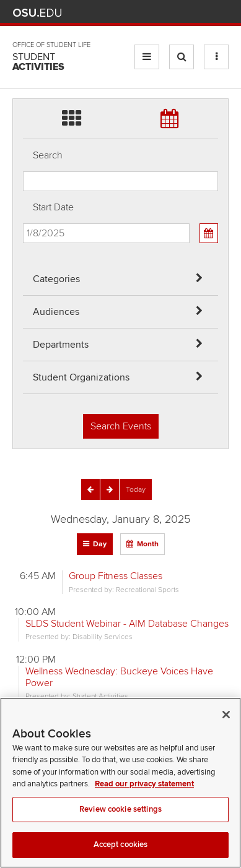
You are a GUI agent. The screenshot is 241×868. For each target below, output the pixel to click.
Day (100, 544)
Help (130, 13)
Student (38, 62)
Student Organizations (81, 377)
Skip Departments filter (23, 19)
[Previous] (90, 489)
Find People (185, 13)
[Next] (110, 489)
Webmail (204, 13)
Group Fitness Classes (116, 576)
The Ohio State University (37, 13)
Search (48, 155)
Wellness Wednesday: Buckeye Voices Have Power (119, 677)
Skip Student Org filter (23, 52)
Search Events (121, 426)
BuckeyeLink (148, 13)
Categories (56, 279)
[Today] (136, 489)
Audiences (56, 312)
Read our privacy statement (144, 799)
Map (167, 13)
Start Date (53, 207)
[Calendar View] (209, 233)
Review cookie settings (120, 824)
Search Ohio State (221, 13)
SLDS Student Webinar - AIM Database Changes (127, 624)
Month (148, 544)
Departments (61, 345)
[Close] (226, 729)
